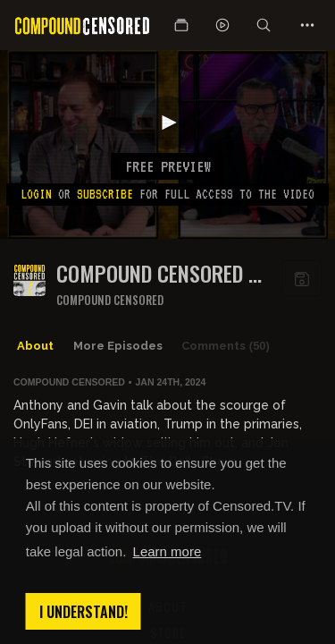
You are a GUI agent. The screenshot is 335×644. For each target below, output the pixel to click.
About (35, 346)
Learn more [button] (167, 551)
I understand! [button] (84, 612)
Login (36, 194)
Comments (226, 346)
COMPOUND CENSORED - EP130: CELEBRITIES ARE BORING (158, 273)
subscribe (105, 194)
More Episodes (118, 346)
